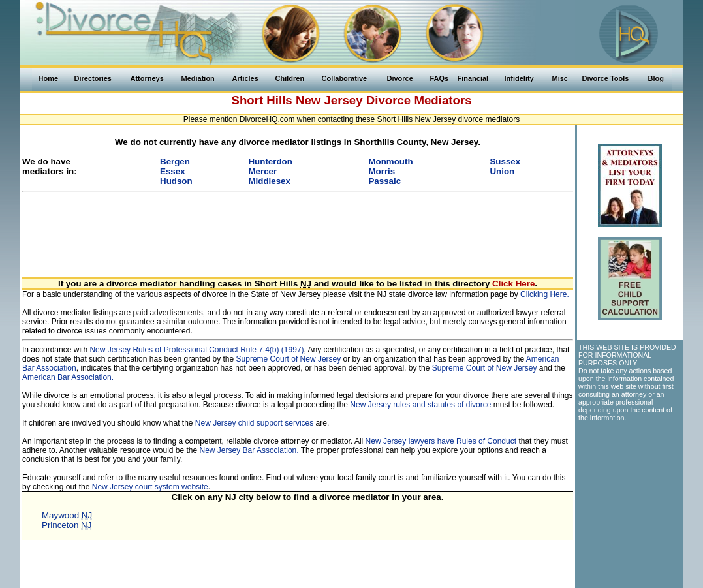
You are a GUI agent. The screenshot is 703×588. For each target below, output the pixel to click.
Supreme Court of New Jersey (289, 359)
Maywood (67, 515)
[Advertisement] (298, 227)
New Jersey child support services (254, 423)
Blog (656, 78)
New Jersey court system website (150, 487)
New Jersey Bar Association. (249, 450)
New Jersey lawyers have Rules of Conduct (441, 441)
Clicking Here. (545, 294)
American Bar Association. (68, 377)
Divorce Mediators (419, 100)
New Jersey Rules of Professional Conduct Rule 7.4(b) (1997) (196, 350)
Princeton (67, 525)
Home (49, 78)
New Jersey (329, 100)
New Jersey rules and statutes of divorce (420, 405)
